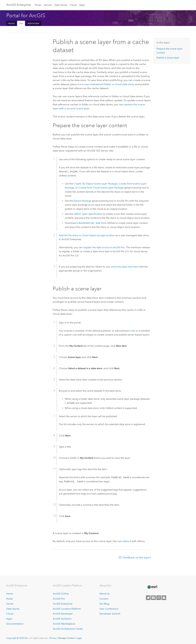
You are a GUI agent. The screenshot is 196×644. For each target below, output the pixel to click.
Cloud (73, 5)
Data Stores (61, 5)
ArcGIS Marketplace (64, 624)
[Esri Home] (152, 587)
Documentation (15, 624)
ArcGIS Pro (59, 599)
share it (127, 541)
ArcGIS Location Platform (67, 609)
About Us (105, 594)
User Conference (109, 609)
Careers (104, 599)
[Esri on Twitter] (148, 598)
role (133, 331)
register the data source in (104, 247)
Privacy (53, 638)
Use (21, 23)
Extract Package (82, 201)
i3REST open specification (88, 214)
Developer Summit (110, 614)
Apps (82, 5)
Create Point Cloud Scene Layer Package (101, 188)
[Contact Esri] (164, 598)
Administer (33, 23)
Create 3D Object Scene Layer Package (96, 184)
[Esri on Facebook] (153, 598)
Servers (48, 5)
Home (11, 23)
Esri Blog (104, 604)
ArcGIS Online (61, 594)
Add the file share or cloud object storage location (87, 235)
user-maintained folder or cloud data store (109, 84)
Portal (38, 5)
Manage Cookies (66, 638)
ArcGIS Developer (63, 614)
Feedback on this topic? (137, 557)
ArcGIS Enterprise (19, 5)
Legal (79, 638)
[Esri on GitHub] (159, 598)
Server (10, 604)
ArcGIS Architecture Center (68, 629)
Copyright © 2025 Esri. (18, 638)
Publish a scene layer (168, 58)
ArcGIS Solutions (62, 619)
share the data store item (125, 267)
